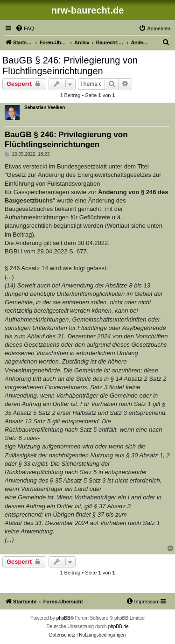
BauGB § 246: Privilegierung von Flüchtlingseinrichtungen (70, 66)
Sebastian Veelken (45, 108)
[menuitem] (25, 28)
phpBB (63, 618)
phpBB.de (119, 626)
